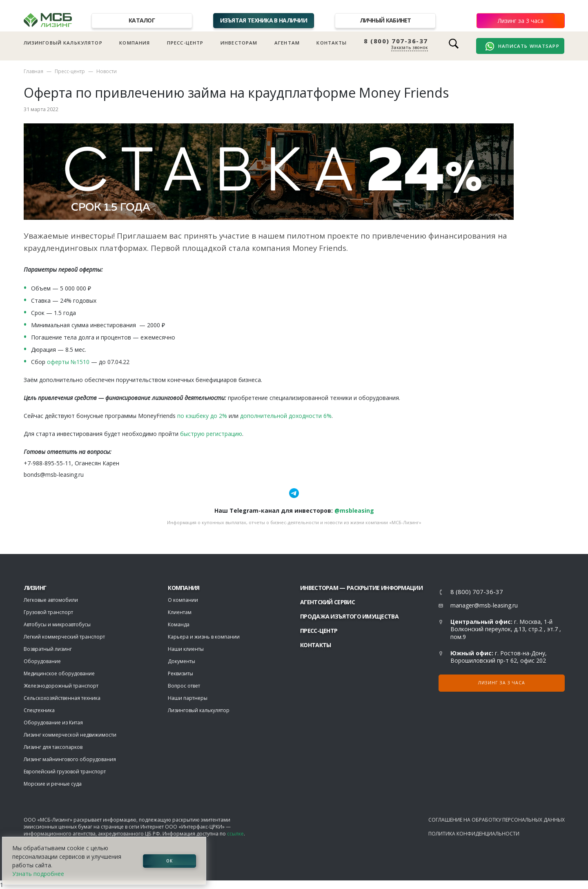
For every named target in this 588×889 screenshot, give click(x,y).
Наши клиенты (186, 649)
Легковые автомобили (51, 600)
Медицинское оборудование (59, 673)
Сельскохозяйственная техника (62, 698)
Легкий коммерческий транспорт (64, 637)
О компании (183, 600)
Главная (33, 71)
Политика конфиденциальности (474, 834)
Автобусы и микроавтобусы (57, 624)
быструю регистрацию (211, 434)
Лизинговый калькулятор (63, 43)
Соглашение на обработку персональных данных (497, 820)
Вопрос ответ (184, 686)
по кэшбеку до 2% (202, 416)
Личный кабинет (385, 20)
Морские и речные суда (53, 784)
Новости (107, 71)
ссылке (235, 834)
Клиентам (180, 612)
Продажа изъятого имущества (349, 616)
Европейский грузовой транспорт (65, 772)
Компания (135, 43)
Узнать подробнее (38, 874)
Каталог (142, 20)
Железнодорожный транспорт (61, 686)
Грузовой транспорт (48, 612)
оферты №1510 (68, 362)
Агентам (287, 43)
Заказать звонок (410, 47)
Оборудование (42, 661)
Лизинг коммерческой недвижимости (70, 735)
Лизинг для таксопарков (53, 747)
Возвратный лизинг (48, 649)
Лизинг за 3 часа (521, 21)
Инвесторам (239, 43)
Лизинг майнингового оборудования (70, 759)
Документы (182, 661)
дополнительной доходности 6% (286, 416)
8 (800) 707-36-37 (396, 41)
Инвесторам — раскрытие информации (361, 588)
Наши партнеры (188, 698)
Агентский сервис (327, 602)
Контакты (332, 43)
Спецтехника (39, 710)
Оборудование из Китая (53, 723)
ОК (169, 861)
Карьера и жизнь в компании (204, 637)
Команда (179, 624)
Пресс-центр (185, 43)
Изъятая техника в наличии (264, 20)
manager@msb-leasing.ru (484, 605)
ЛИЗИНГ (35, 588)
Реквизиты (180, 673)
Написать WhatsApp (522, 46)
